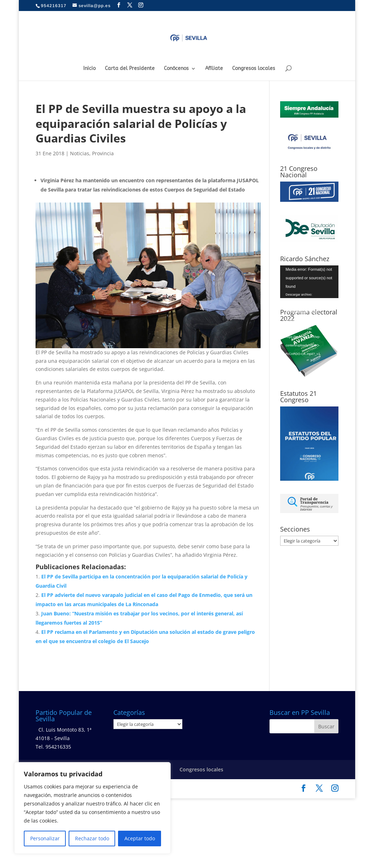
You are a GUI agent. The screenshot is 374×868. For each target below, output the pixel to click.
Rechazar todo (92, 838)
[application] (309, 282)
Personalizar (45, 838)
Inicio (89, 69)
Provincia (103, 153)
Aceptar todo (140, 838)
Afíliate (214, 69)
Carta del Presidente (130, 69)
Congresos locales (254, 69)
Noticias (80, 153)
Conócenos (176, 69)
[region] (92, 808)
